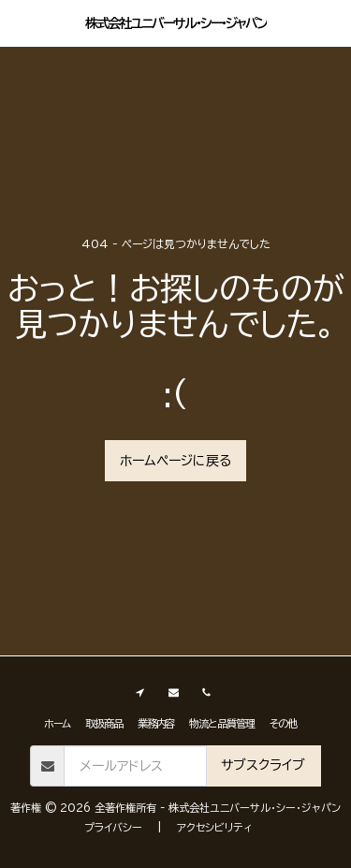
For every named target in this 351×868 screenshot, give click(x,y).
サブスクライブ (263, 765)
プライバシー (113, 827)
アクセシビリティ (214, 827)
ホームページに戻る (175, 461)
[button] (21, 22)
